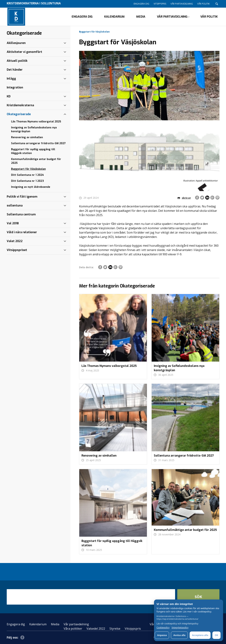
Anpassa (162, 635)
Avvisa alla (179, 635)
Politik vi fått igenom (22, 197)
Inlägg (11, 79)
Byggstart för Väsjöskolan (28, 169)
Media (141, 17)
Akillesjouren (16, 43)
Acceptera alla (200, 635)
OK (216, 635)
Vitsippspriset (17, 250)
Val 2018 (13, 223)
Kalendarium (114, 17)
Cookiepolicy (163, 628)
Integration (15, 87)
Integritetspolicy (180, 628)
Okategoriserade (19, 114)
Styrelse (115, 629)
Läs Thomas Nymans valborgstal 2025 (36, 122)
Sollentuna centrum (21, 214)
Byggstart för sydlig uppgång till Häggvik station (33, 151)
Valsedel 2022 (96, 629)
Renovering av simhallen (27, 137)
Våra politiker (73, 629)
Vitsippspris (160, 4)
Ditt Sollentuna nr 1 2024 (27, 175)
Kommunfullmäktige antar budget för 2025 (36, 161)
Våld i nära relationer (22, 232)
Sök (198, 597)
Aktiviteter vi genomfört (24, 52)
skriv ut (184, 198)
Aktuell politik (17, 61)
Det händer (15, 70)
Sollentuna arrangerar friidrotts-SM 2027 (38, 143)
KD (9, 96)
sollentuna (15, 205)
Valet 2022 (15, 241)
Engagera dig (141, 4)
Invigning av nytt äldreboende (31, 187)
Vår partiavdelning (182, 4)
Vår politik (203, 4)
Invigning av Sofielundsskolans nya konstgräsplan (34, 129)
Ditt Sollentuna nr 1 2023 (27, 181)
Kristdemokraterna (20, 105)
